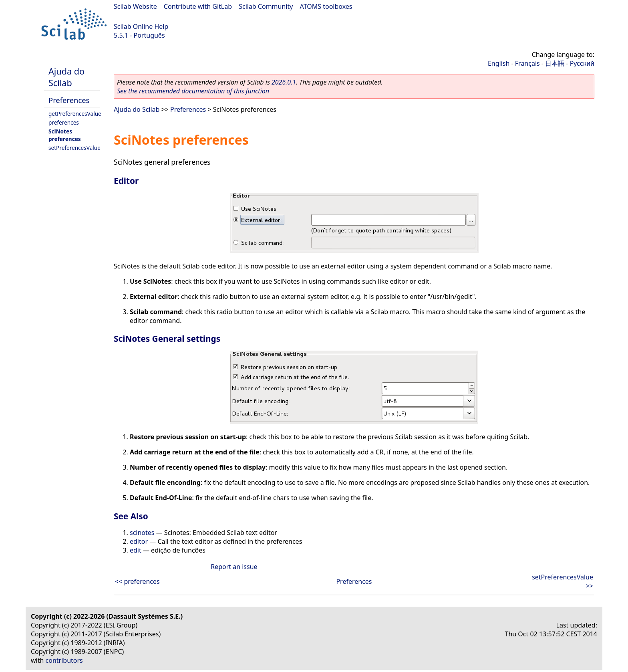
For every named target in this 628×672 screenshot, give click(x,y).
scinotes (142, 533)
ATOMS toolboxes (326, 6)
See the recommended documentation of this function (193, 91)
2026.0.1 (284, 82)
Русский (582, 63)
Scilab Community (266, 6)
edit (136, 550)
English (499, 63)
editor (139, 541)
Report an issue (234, 567)
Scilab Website (135, 6)
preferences (64, 122)
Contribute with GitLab (198, 6)
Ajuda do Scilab (66, 77)
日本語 (555, 63)
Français (527, 63)
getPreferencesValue (75, 114)
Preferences (69, 100)
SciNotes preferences (65, 135)
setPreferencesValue (74, 148)
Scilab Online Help (141, 26)
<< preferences (137, 581)
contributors (64, 660)
